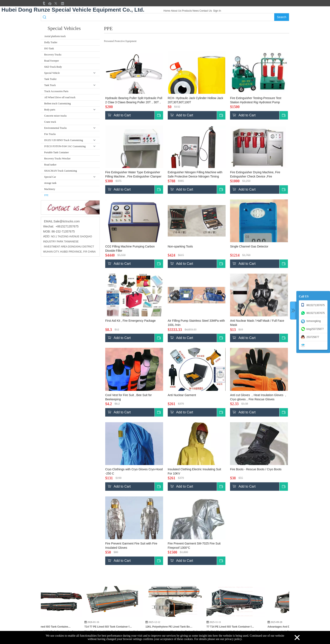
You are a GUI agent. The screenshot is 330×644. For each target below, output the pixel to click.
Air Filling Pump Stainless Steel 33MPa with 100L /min (196, 323)
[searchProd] (161, 17)
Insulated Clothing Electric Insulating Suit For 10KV (194, 471)
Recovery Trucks (53, 55)
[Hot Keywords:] (282, 17)
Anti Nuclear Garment (182, 395)
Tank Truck (50, 85)
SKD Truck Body (53, 67)
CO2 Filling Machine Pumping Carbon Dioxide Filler (130, 249)
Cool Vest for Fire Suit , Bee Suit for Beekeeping (128, 397)
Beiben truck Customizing (57, 104)
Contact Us (206, 11)
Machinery (50, 189)
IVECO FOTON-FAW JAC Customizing (65, 146)
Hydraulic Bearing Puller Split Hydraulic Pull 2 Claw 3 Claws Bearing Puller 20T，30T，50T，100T (134, 100)
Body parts (50, 110)
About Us (176, 11)
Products (187, 11)
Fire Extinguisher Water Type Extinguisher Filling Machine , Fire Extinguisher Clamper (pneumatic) (133, 175)
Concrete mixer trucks (55, 116)
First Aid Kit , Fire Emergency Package (130, 321)
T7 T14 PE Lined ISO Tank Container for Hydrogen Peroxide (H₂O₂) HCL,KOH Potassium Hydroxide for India (238, 627)
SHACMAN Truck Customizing (61, 171)
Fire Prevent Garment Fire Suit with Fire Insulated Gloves (131, 546)
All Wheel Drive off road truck (60, 97)
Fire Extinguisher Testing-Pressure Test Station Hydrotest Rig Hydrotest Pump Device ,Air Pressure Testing (256, 100)
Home (167, 11)
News (196, 11)
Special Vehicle (52, 73)
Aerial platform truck (55, 36)
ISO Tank (49, 48)
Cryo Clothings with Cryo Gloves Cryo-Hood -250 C (134, 471)
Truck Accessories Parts (56, 91)
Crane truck (50, 122)
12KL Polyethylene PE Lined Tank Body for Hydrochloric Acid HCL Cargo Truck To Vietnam (177, 627)
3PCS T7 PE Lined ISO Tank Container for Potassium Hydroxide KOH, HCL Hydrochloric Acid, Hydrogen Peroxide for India (55, 627)
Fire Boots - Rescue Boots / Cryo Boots (256, 469)
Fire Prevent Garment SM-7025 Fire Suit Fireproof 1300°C (194, 546)
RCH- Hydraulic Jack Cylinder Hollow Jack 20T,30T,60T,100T (196, 100)
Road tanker (50, 165)
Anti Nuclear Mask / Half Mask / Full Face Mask (257, 323)
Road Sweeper (52, 61)
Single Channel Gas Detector (249, 246)
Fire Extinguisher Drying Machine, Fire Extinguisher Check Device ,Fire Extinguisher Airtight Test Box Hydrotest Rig (258, 175)
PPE (46, 195)
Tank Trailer (50, 79)
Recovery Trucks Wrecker (57, 159)
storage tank (50, 183)
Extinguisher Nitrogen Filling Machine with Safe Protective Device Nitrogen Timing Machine (195, 175)
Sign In (217, 11)
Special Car (50, 177)
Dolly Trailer (51, 42)
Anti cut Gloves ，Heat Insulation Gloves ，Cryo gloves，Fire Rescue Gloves (259, 397)
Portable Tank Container (57, 152)
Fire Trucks (50, 134)
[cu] (70, 207)
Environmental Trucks (55, 128)
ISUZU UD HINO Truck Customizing (64, 140)
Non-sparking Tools (180, 246)
